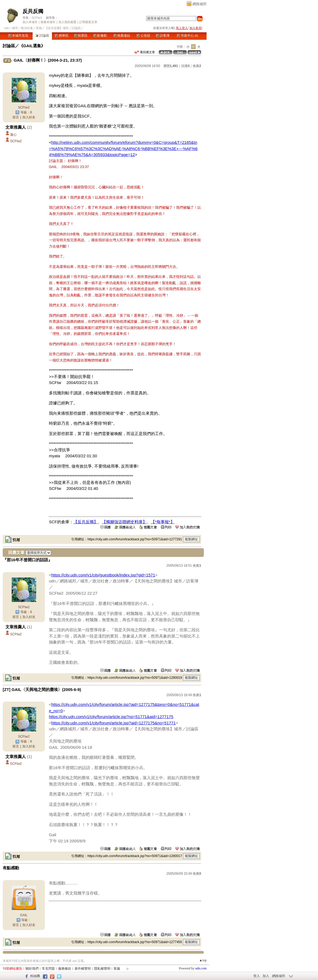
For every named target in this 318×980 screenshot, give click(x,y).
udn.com (201, 968)
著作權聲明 (83, 969)
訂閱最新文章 (88, 22)
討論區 (42, 36)
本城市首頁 (18, 36)
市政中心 (187, 36)
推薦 (197, 66)
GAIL (24, 915)
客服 (117, 969)
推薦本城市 (48, 22)
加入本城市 (30, 22)
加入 (266, 976)
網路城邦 (199, 4)
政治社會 (27, 28)
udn (7, 28)
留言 (16, 117)
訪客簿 (163, 36)
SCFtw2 (37, 18)
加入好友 (29, 117)
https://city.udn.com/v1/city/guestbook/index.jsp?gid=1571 (103, 575)
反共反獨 (33, 11)
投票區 (81, 36)
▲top (203, 960)
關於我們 (32, 969)
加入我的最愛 (67, 22)
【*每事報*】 (163, 522)
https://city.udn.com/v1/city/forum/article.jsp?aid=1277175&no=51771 (114, 723)
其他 (39, 28)
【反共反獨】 (86, 522)
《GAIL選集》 (32, 46)
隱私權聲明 (102, 969)
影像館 (100, 36)
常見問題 (48, 969)
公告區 (143, 36)
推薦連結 (122, 36)
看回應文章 (145, 52)
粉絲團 (35, 976)
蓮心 (13, 135)
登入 (257, 976)
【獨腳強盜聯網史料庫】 (124, 522)
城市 (15, 28)
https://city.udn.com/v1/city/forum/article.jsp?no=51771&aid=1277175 (111, 717)
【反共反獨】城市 (57, 28)
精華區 (62, 36)
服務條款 (65, 969)
